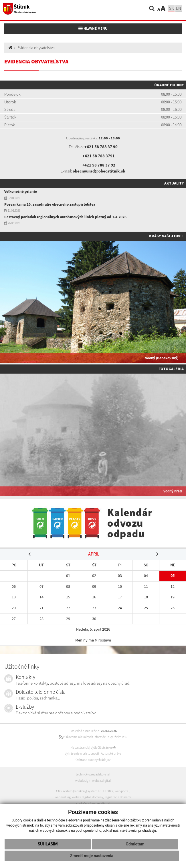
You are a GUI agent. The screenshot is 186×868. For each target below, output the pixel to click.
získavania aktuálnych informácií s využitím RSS (93, 737)
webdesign (83, 781)
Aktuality (174, 183)
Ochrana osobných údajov (93, 760)
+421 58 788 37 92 (99, 165)
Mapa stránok (80, 747)
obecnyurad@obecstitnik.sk (99, 171)
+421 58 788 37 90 (101, 147)
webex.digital (101, 781)
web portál (122, 791)
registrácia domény (118, 797)
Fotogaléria (171, 369)
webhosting (63, 797)
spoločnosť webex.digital (93, 803)
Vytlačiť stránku (103, 747)
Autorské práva (111, 753)
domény (98, 797)
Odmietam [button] (135, 844)
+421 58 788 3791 (99, 156)
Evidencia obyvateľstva (36, 48)
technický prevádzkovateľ (93, 774)
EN (179, 8)
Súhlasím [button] (48, 844)
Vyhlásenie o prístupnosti (82, 753)
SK (171, 8)
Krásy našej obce (166, 236)
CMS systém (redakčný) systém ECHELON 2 (85, 791)
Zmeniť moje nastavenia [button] (92, 856)
